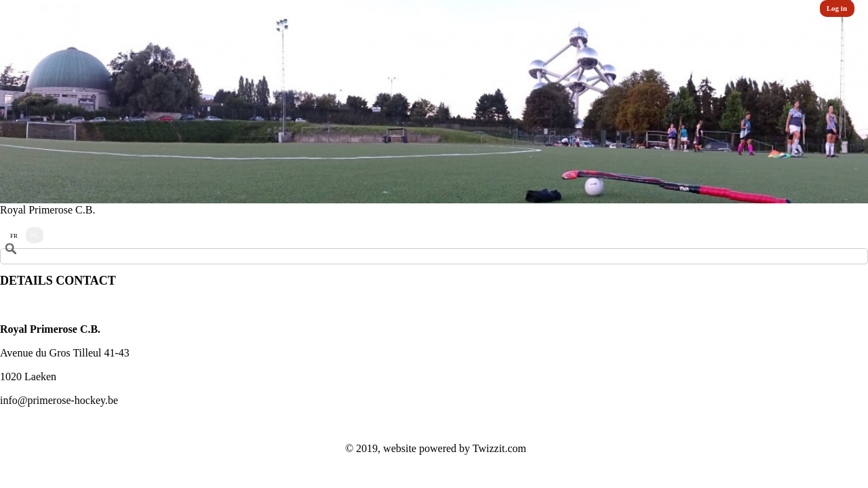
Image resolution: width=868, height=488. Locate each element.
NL (35, 235)
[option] (434, 102)
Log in (837, 8)
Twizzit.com (499, 448)
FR (14, 236)
